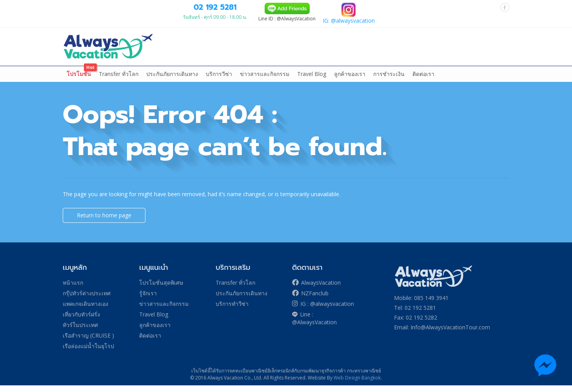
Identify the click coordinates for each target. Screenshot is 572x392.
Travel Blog (312, 80)
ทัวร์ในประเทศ (392, 63)
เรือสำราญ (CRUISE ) (88, 342)
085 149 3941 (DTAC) (226, 8)
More (491, 63)
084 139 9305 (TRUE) (275, 8)
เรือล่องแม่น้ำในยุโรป (88, 353)
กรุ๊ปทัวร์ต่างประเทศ (121, 63)
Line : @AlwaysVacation (314, 325)
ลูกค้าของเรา (350, 80)
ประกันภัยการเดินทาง (172, 80)
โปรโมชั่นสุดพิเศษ (161, 289)
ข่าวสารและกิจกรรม (265, 80)
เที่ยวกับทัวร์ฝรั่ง (241, 63)
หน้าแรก (78, 63)
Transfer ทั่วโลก (119, 80)
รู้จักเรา (148, 300)
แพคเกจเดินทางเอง (183, 63)
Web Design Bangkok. (358, 384)
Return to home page (104, 222)
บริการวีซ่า (219, 80)
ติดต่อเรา (423, 80)
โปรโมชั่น (79, 80)
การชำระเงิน (389, 80)
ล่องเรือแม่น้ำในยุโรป (339, 63)
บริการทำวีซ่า (232, 310)
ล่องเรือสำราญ (286, 63)
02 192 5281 (322, 28)
